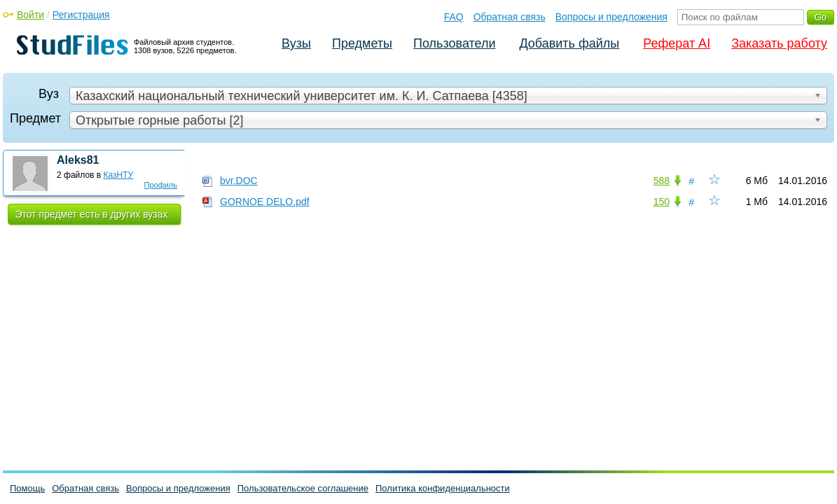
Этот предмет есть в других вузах (92, 214)
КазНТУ (119, 175)
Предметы (362, 43)
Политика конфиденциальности (443, 488)
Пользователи (454, 43)
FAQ (454, 17)
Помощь (27, 488)
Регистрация (81, 15)
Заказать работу (779, 43)
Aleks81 (78, 160)
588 (662, 181)
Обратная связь (510, 17)
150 (662, 202)
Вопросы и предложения (611, 17)
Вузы (296, 43)
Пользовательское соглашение (303, 488)
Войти (30, 15)
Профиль (161, 185)
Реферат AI (677, 43)
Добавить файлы (569, 43)
